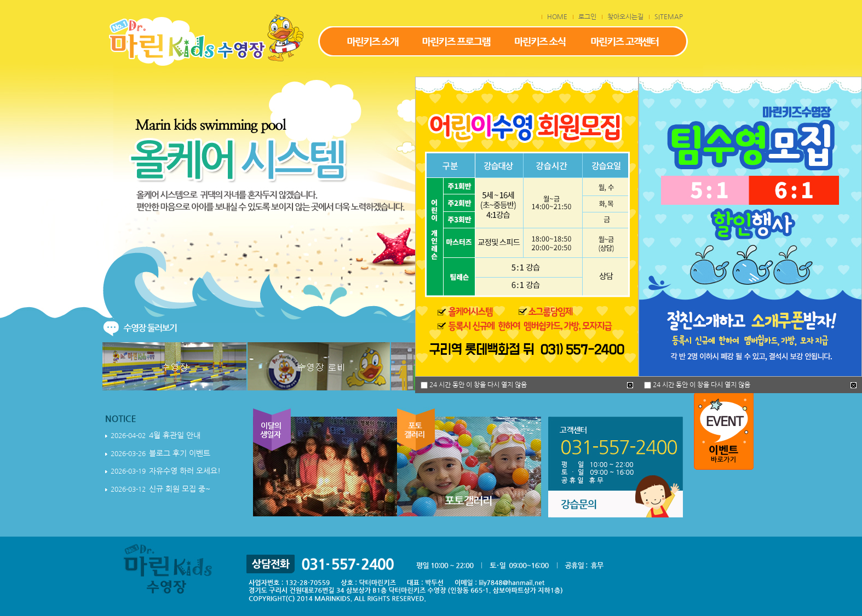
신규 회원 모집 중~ (180, 489)
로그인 (587, 17)
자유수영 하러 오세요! (185, 471)
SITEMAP (669, 17)
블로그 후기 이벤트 (180, 453)
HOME (557, 17)
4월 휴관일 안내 (175, 435)
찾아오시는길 (625, 17)
